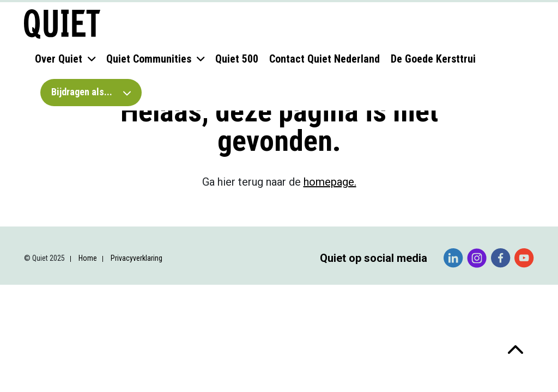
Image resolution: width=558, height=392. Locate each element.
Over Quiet (59, 59)
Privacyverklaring (137, 258)
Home (88, 258)
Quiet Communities (149, 59)
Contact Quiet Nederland (325, 59)
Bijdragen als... (91, 92)
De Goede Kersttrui (433, 59)
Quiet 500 (237, 59)
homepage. (330, 182)
